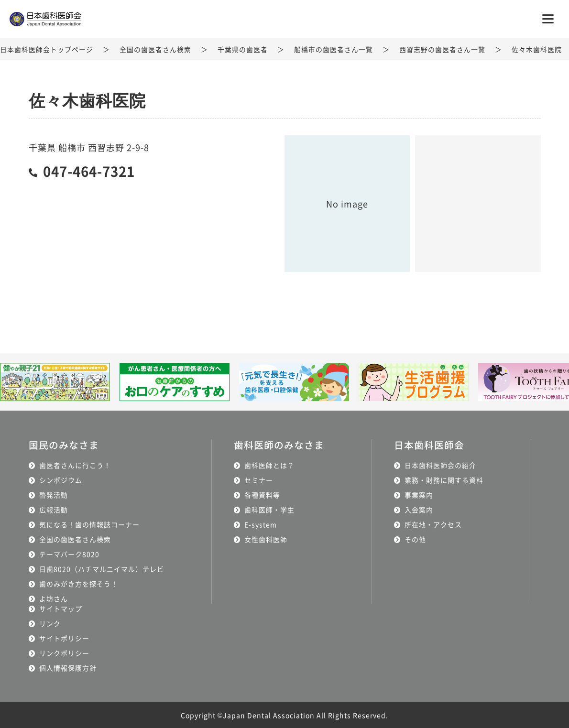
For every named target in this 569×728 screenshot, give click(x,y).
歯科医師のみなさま (279, 445)
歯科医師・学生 (269, 509)
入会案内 (419, 509)
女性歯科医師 (266, 539)
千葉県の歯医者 (243, 49)
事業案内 (419, 494)
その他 (415, 539)
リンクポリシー (64, 652)
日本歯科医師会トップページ (47, 49)
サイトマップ (61, 608)
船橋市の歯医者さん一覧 (334, 49)
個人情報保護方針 (68, 667)
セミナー (259, 479)
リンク (50, 623)
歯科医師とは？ (269, 465)
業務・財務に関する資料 (444, 479)
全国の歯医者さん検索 (155, 49)
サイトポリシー (64, 638)
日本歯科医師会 (429, 445)
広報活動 (54, 509)
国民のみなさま (64, 445)
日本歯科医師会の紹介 (440, 465)
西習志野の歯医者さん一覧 (442, 49)
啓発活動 (54, 494)
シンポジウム (61, 479)
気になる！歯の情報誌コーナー (89, 524)
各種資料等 (262, 494)
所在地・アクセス (433, 524)
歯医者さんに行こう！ (75, 465)
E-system (261, 524)
